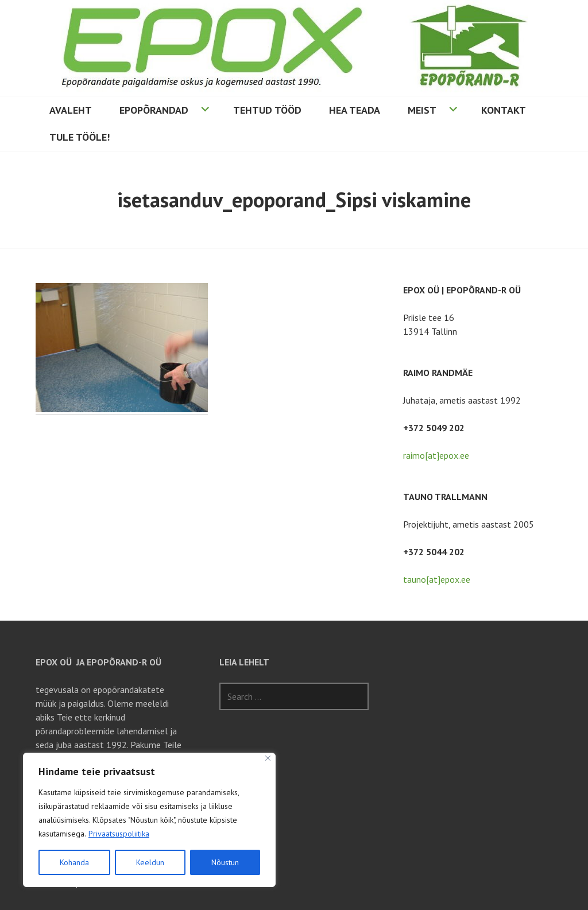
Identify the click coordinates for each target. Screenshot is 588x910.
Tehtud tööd (267, 110)
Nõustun (225, 862)
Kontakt (504, 110)
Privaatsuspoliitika (119, 834)
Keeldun (150, 862)
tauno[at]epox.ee (437, 579)
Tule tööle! (80, 137)
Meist (422, 110)
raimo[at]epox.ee (436, 455)
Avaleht (71, 110)
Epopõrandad (154, 110)
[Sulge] (268, 758)
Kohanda (74, 862)
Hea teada (355, 110)
